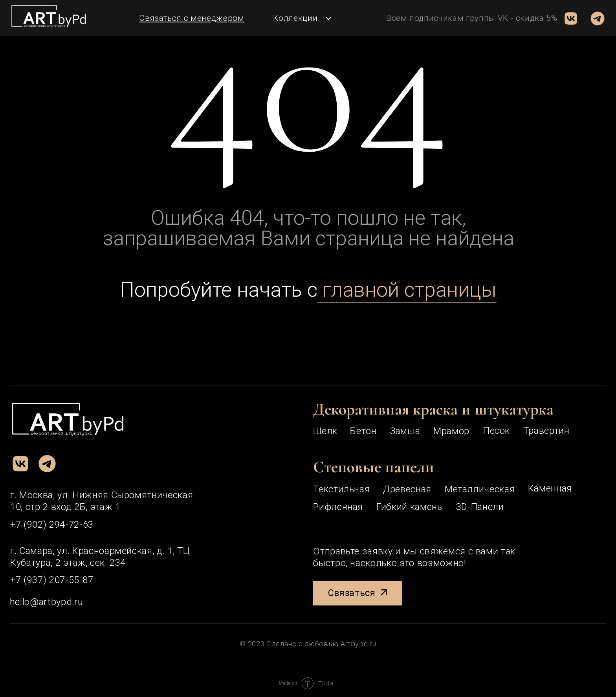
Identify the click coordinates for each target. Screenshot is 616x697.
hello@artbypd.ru (46, 602)
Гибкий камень (409, 507)
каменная (550, 488)
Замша (405, 431)
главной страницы (407, 290)
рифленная (338, 507)
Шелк (325, 431)
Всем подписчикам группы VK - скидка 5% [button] (472, 18)
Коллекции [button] (295, 18)
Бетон (363, 431)
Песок (497, 431)
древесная (407, 489)
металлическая (480, 489)
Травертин (546, 431)
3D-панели (480, 507)
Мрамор (451, 431)
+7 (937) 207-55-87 (52, 580)
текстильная (341, 489)
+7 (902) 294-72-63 (52, 525)
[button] (192, 18)
